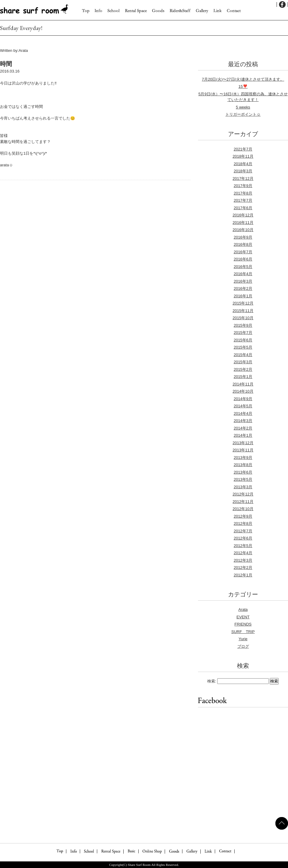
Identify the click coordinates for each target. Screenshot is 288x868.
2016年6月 (243, 259)
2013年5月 (243, 479)
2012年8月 (243, 523)
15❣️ (243, 86)
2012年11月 (243, 502)
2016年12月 (243, 215)
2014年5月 (243, 406)
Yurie (243, 639)
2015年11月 (243, 311)
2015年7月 (243, 333)
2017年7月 (243, 200)
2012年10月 (243, 509)
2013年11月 (243, 450)
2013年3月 (243, 487)
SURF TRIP (243, 632)
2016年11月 (243, 223)
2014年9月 (243, 399)
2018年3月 (243, 171)
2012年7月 (243, 531)
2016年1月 (243, 296)
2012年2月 (243, 568)
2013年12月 (243, 443)
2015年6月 (243, 340)
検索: (212, 681)
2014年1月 (243, 435)
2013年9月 (243, 458)
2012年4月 (243, 553)
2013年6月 (243, 472)
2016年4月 (243, 274)
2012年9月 (243, 516)
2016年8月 (243, 244)
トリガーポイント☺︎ (243, 114)
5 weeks (243, 107)
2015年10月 (243, 318)
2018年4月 (243, 164)
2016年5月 (243, 267)
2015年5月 (243, 347)
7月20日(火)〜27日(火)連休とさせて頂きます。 (243, 79)
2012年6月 (243, 538)
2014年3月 (243, 421)
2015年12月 (243, 303)
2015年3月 (243, 362)
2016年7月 (243, 252)
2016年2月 (243, 288)
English (268, 4)
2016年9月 (243, 237)
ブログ (243, 646)
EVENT (243, 617)
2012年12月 (243, 494)
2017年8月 (243, 193)
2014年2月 (243, 428)
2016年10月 (243, 230)
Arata (243, 609)
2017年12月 (243, 178)
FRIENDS (243, 624)
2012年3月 (243, 560)
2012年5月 (243, 546)
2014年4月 (243, 413)
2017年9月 (243, 186)
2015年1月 (243, 377)
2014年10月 (243, 391)
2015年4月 (243, 355)
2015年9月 (243, 325)
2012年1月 (243, 575)
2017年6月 (243, 208)
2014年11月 (243, 384)
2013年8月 (243, 465)
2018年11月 (243, 156)
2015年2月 (243, 369)
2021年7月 (243, 149)
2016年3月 (243, 281)
